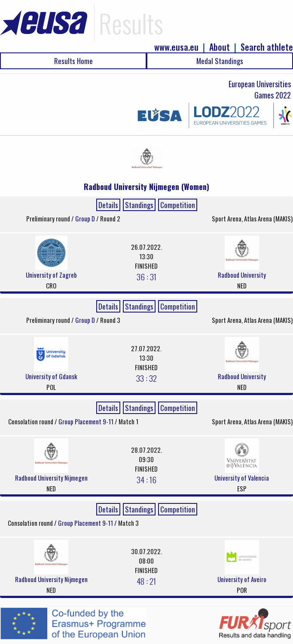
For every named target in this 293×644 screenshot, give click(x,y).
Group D (86, 218)
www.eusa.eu (176, 47)
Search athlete (267, 47)
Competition (178, 205)
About (220, 47)
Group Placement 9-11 (87, 421)
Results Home (73, 61)
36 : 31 (146, 276)
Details (108, 205)
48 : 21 (146, 581)
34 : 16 (146, 479)
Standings (139, 205)
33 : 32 (146, 378)
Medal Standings (220, 61)
